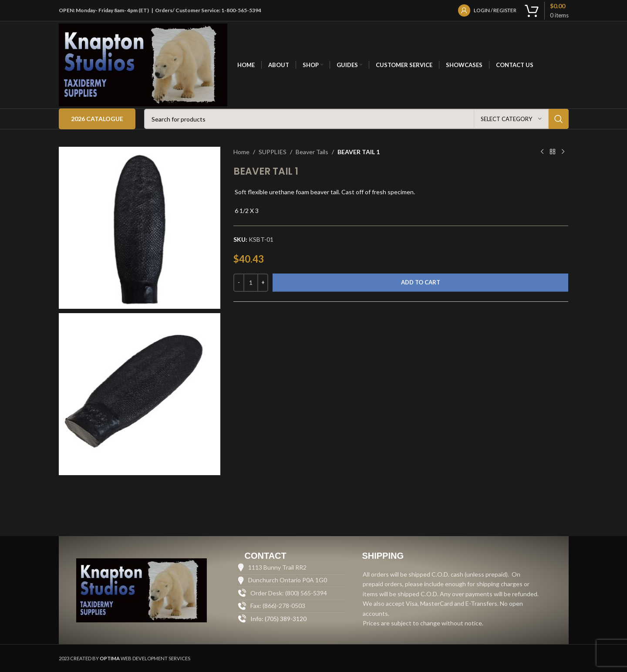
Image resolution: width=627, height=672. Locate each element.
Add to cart (421, 282)
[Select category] (511, 119)
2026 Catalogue (97, 119)
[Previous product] (542, 152)
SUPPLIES (273, 152)
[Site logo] (143, 64)
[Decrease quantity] (239, 283)
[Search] (356, 119)
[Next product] (563, 152)
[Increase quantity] (263, 283)
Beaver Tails (312, 152)
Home (241, 152)
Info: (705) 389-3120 (278, 619)
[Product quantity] (251, 283)
